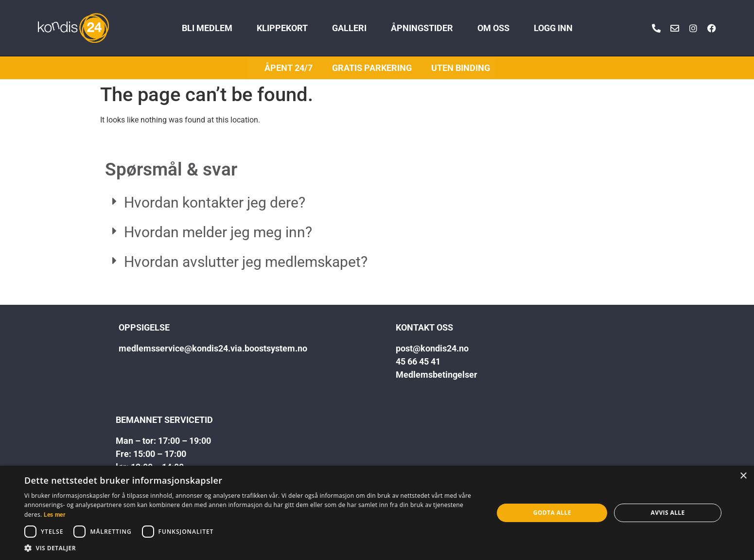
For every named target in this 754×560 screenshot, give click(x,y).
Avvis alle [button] (668, 513)
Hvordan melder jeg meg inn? (218, 232)
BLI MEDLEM (207, 28)
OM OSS (493, 28)
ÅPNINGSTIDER (422, 28)
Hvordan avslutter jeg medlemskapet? (246, 262)
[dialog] (377, 513)
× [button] (743, 476)
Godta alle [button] (552, 513)
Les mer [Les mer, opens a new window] (54, 515)
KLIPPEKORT (282, 28)
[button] (377, 203)
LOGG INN (553, 28)
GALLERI (349, 28)
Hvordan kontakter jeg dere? (215, 202)
